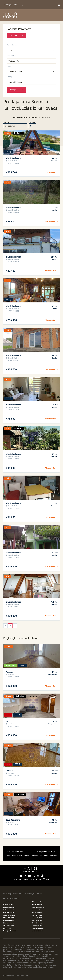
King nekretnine (9, 923)
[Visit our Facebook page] (21, 876)
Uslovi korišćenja (41, 879)
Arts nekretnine (9, 926)
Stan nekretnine (9, 918)
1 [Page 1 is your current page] (10, 626)
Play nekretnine (8, 920)
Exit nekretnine (37, 918)
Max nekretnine (37, 920)
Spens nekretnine (9, 915)
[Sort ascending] (30, 126)
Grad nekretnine (9, 902)
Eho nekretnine (37, 912)
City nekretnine (37, 902)
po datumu (10, 126)
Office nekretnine (9, 910)
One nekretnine (37, 926)
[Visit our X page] (34, 876)
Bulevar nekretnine (38, 907)
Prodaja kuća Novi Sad (14, 851)
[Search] (22, 5)
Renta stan (7, 928)
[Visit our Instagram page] (25, 876)
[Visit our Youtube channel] (29, 876)
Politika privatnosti (23, 879)
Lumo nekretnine (38, 931)
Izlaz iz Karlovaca (15, 82)
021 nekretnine (8, 905)
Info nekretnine (37, 905)
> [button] (15, 626)
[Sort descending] (34, 126)
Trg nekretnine (37, 923)
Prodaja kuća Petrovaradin (47, 851)
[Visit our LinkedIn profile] (38, 876)
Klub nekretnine (9, 912)
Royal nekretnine (9, 907)
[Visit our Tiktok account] (42, 876)
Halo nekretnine (37, 910)
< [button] (5, 626)
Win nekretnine (37, 915)
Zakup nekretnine (38, 928)
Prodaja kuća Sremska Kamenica (45, 856)
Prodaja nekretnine (10, 931)
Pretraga (16, 90)
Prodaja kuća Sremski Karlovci (17, 856)
